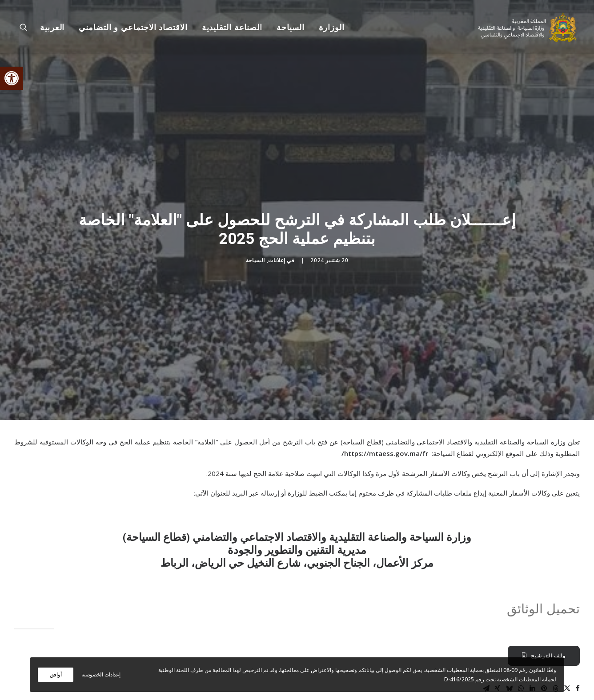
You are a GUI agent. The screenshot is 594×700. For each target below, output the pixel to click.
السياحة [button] (291, 28)
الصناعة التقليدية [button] (232, 28)
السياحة (255, 242)
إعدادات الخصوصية (101, 674)
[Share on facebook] (578, 651)
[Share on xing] (498, 651)
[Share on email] (486, 651)
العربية (52, 28)
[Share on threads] (555, 651)
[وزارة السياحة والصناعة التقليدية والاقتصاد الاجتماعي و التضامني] (528, 28)
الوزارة (331, 28)
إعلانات (277, 242)
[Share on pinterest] (544, 651)
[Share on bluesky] (509, 651)
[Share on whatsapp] (521, 651)
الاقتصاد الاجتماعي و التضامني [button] (133, 28)
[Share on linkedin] (532, 651)
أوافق (56, 674)
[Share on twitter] (567, 651)
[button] (12, 78)
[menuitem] (328, 28)
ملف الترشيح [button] (544, 618)
